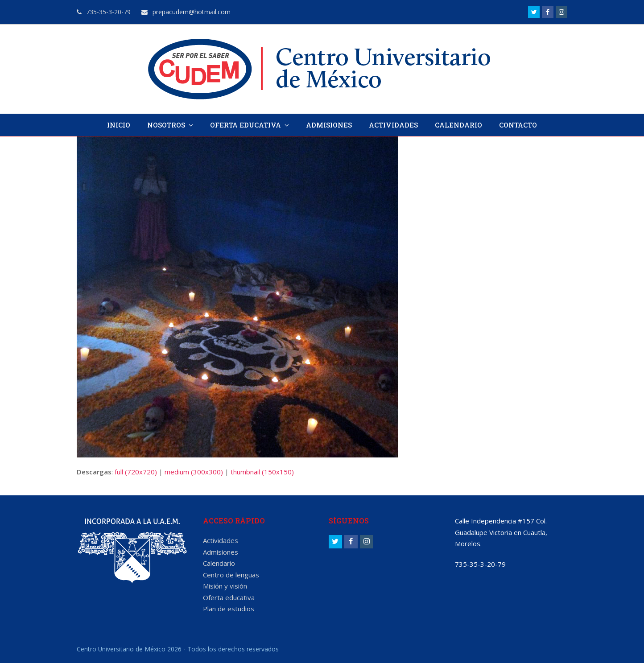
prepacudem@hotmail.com (186, 12)
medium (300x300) (194, 472)
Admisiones (221, 552)
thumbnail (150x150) (262, 472)
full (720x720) (136, 472)
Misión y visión (225, 586)
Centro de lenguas (231, 575)
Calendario (219, 563)
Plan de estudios (229, 609)
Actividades (221, 540)
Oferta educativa (229, 597)
